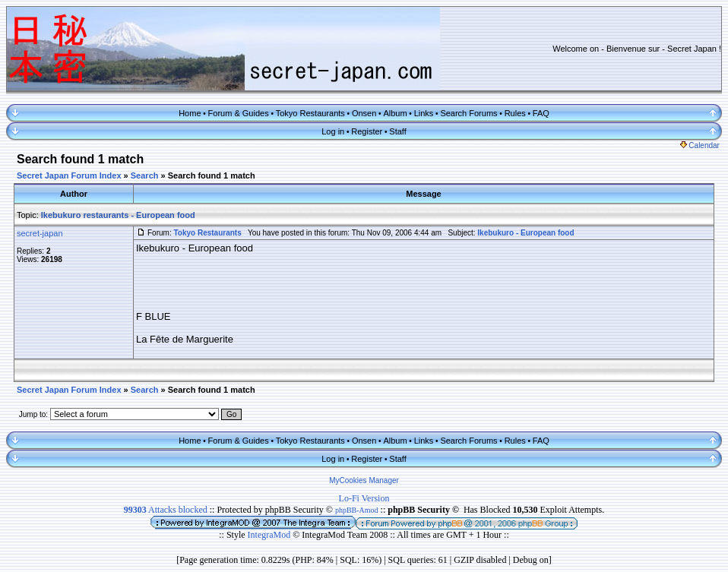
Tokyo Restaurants (310, 113)
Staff (397, 131)
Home (190, 113)
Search (145, 175)
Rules (515, 113)
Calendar (700, 145)
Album (395, 113)
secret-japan (40, 233)
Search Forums (468, 113)
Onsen (364, 113)
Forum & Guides (239, 113)
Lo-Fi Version (364, 498)
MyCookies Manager (364, 480)
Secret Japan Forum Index (69, 175)
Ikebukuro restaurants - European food (118, 215)
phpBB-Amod (357, 510)
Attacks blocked (166, 510)
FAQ (541, 113)
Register (367, 131)
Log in (333, 131)
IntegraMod (271, 535)
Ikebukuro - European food (525, 233)
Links (424, 113)
